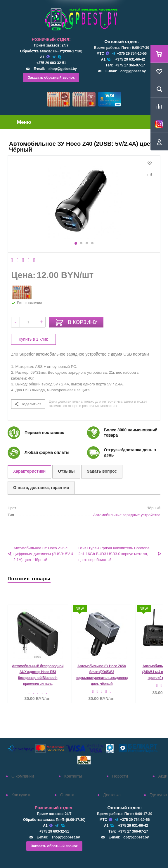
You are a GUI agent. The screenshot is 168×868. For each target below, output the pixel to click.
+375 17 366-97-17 (130, 65)
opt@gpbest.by (133, 71)
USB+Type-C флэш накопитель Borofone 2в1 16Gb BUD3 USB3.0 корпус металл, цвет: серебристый (114, 554)
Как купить (21, 795)
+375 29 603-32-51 (51, 63)
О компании (23, 776)
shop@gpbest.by (63, 69)
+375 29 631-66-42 (130, 59)
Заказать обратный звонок (51, 78)
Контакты (73, 776)
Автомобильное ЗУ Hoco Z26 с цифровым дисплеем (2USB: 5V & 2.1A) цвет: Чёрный (43, 554)
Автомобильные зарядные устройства (127, 515)
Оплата (67, 795)
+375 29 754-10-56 (132, 54)
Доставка (112, 795)
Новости (120, 776)
